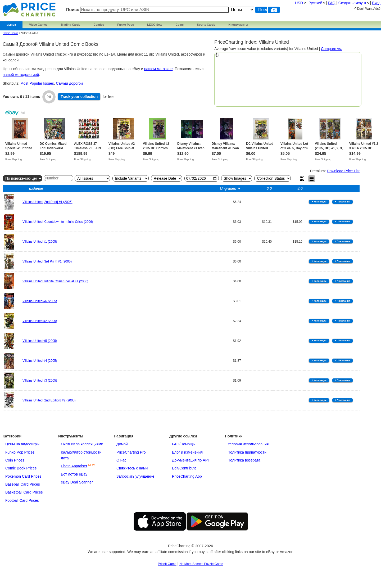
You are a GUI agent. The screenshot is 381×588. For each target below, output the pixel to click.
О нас (121, 460)
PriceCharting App (187, 476)
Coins (180, 25)
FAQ (332, 3)
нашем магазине (158, 69)
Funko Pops (126, 25)
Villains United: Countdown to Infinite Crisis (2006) (58, 222)
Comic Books (10, 33)
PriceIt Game (167, 564)
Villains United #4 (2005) (40, 361)
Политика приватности (247, 452)
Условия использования (248, 444)
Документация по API (190, 460)
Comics (99, 25)
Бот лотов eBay (74, 474)
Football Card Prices (22, 500)
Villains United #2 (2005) (40, 321)
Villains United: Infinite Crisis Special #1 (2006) (55, 281)
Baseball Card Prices (23, 484)
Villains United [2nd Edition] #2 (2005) (49, 400)
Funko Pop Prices (20, 452)
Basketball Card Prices (24, 492)
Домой (122, 444)
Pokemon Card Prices (23, 476)
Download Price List (343, 171)
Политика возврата (244, 460)
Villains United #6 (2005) (40, 301)
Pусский (315, 3)
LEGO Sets (155, 25)
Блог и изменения (187, 452)
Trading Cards (70, 25)
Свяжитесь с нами (132, 468)
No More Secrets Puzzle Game (201, 564)
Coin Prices (15, 460)
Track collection (79, 97)
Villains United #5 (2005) (40, 341)
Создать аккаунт (352, 3)
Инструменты (238, 25)
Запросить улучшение (135, 476)
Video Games (38, 25)
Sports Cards (206, 25)
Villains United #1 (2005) (40, 242)
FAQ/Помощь (183, 444)
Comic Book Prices (21, 468)
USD (299, 3)
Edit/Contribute (184, 468)
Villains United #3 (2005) (40, 381)
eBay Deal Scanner (77, 482)
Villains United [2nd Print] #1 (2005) (47, 202)
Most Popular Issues (37, 83)
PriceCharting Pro (131, 452)
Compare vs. (331, 49)
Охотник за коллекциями (82, 444)
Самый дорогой (69, 83)
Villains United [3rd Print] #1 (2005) (47, 261)
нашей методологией (21, 75)
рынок (11, 25)
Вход (376, 3)
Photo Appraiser (74, 466)
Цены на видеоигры (22, 444)
